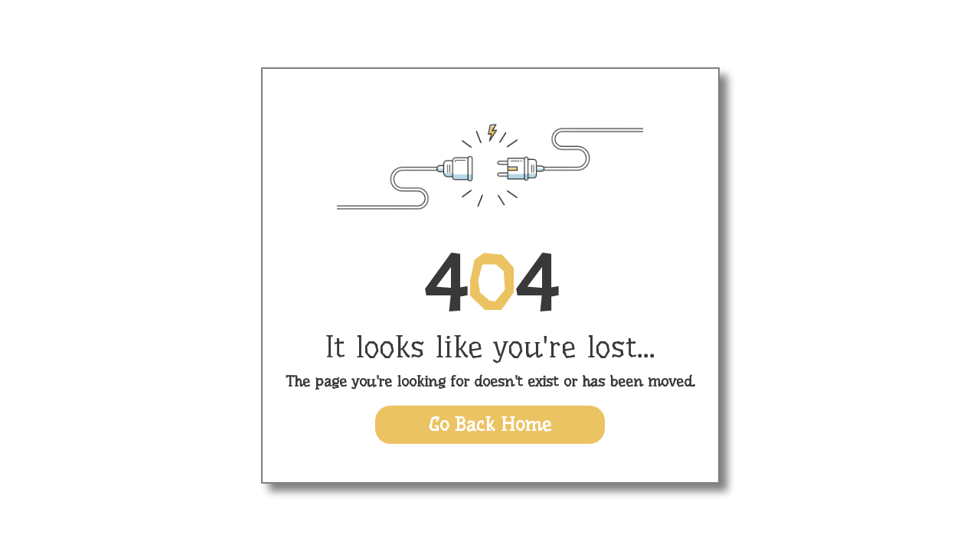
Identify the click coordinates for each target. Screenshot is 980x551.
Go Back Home (490, 424)
